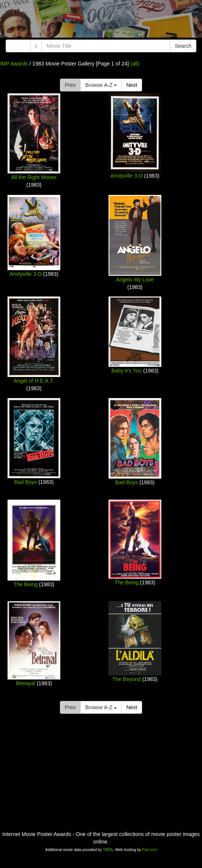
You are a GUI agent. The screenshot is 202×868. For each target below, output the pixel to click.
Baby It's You (127, 371)
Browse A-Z (101, 85)
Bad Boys (26, 482)
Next (132, 85)
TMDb (108, 850)
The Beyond (127, 679)
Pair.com (149, 850)
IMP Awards (14, 64)
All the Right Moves (34, 177)
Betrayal (25, 683)
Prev (70, 85)
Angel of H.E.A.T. (34, 381)
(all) (135, 64)
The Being (26, 584)
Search (183, 46)
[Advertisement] (101, 21)
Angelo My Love (135, 280)
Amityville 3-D (127, 176)
